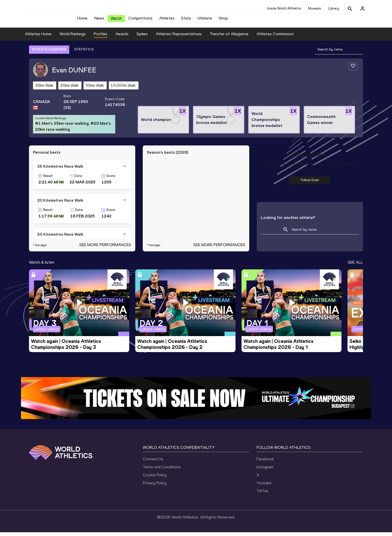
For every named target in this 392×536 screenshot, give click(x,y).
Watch (116, 20)
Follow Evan (310, 184)
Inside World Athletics (284, 8)
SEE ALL (355, 266)
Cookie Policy (155, 479)
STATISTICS (84, 53)
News (99, 20)
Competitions (140, 20)
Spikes (142, 38)
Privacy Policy (155, 487)
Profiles (101, 38)
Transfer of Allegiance (229, 38)
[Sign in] (362, 8)
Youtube (264, 487)
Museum (314, 8)
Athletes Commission (275, 38)
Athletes (167, 20)
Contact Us (153, 463)
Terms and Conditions (162, 471)
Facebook (265, 463)
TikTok (262, 495)
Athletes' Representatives (179, 38)
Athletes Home (38, 38)
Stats (186, 20)
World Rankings (73, 38)
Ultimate (205, 20)
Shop (223, 20)
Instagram (265, 471)
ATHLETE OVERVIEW (49, 53)
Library (333, 8)
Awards (122, 38)
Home (82, 20)
